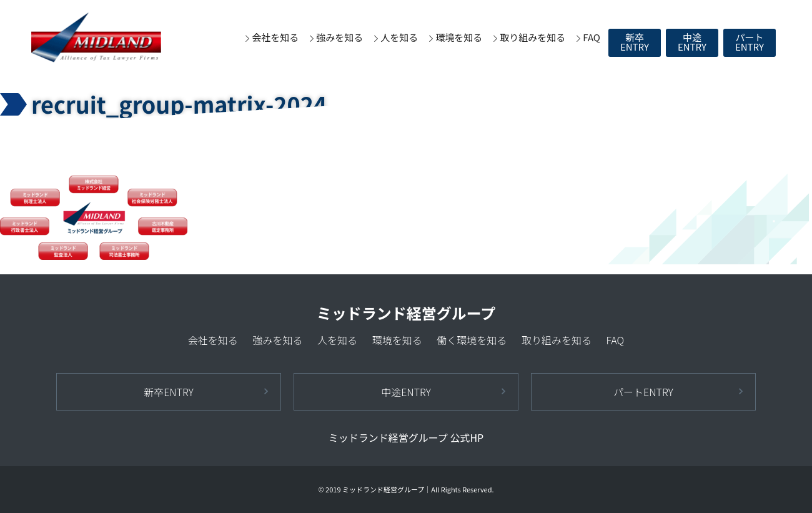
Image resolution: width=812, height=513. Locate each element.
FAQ (592, 37)
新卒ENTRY (635, 42)
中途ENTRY (692, 42)
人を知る (399, 37)
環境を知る (459, 37)
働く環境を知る (472, 340)
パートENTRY (750, 42)
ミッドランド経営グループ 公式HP (406, 437)
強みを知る (339, 37)
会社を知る (275, 37)
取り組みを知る (532, 37)
